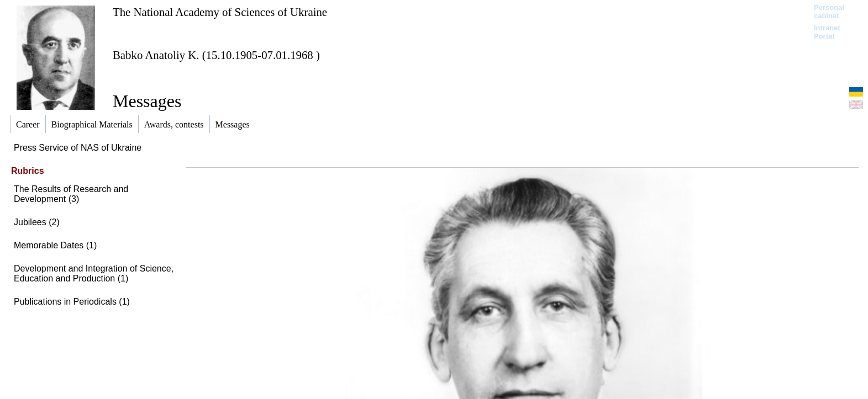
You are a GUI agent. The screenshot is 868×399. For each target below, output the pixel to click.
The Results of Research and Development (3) (71, 194)
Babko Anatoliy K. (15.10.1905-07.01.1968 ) (216, 55)
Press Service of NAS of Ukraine (78, 148)
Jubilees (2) (37, 222)
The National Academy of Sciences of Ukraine (220, 12)
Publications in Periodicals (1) (72, 302)
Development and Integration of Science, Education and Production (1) (94, 273)
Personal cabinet (829, 12)
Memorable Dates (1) (55, 245)
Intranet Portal (827, 32)
